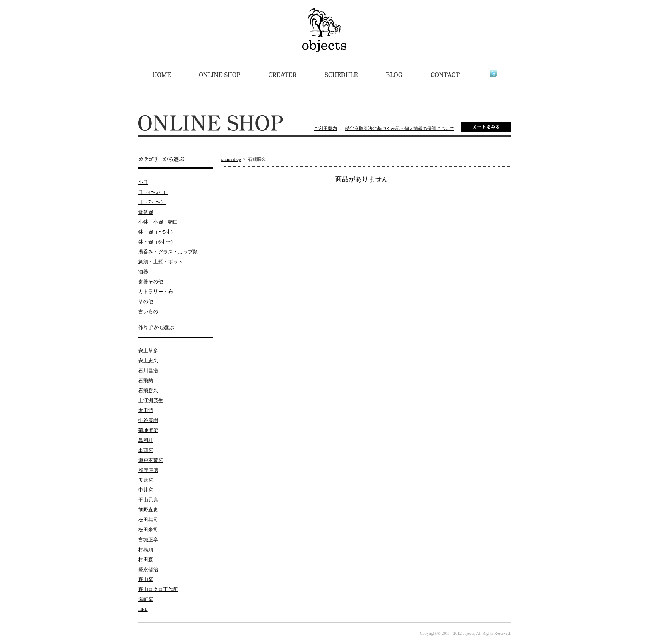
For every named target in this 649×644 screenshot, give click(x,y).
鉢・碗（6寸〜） (157, 242)
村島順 (146, 550)
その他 (146, 301)
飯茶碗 (146, 212)
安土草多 (148, 351)
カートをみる (486, 127)
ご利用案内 (326, 128)
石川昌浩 (148, 371)
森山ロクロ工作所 (158, 589)
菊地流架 (148, 430)
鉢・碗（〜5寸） (157, 232)
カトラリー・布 (156, 292)
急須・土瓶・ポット (161, 262)
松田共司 (148, 520)
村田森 (146, 560)
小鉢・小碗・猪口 (158, 222)
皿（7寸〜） (152, 202)
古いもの (148, 311)
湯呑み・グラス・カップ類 (168, 252)
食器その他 (151, 282)
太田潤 (146, 410)
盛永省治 (148, 569)
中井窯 (146, 490)
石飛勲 (146, 381)
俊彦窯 (146, 480)
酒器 (143, 272)
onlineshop (231, 159)
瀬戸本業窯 (151, 460)
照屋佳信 (148, 470)
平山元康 (148, 500)
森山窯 (146, 579)
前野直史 (148, 510)
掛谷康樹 (148, 420)
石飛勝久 (148, 391)
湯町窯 (146, 599)
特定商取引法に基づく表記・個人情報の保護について (400, 128)
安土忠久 (148, 361)
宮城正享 (148, 540)
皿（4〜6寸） (153, 192)
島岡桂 (146, 440)
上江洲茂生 (151, 400)
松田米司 (148, 530)
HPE (143, 609)
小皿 (143, 182)
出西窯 (146, 450)
